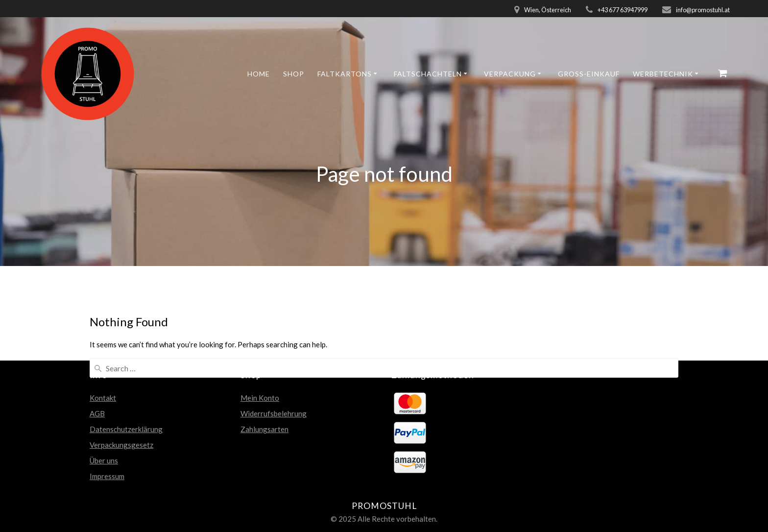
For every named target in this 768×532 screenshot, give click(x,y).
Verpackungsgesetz (121, 445)
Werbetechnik (663, 74)
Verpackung (510, 74)
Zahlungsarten (264, 429)
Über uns (104, 460)
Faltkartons (345, 74)
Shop (294, 74)
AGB (97, 413)
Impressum (107, 476)
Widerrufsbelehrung (274, 413)
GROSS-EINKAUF (589, 74)
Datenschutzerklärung (126, 429)
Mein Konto (260, 398)
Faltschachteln (428, 74)
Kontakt (103, 398)
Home (259, 74)
